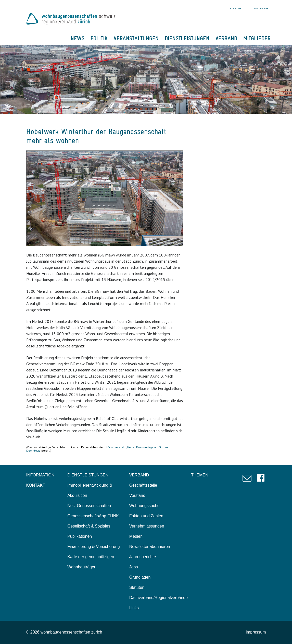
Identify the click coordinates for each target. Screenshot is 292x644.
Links (134, 608)
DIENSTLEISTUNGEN (187, 38)
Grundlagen (140, 577)
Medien (136, 536)
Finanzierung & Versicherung (93, 547)
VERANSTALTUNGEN (136, 38)
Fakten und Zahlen (146, 516)
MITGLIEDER (257, 38)
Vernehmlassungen (147, 526)
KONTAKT (36, 485)
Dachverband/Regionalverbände (159, 598)
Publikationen (80, 536)
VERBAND (226, 38)
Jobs (134, 567)
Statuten (137, 587)
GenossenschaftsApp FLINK (93, 516)
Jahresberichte (143, 557)
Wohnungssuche (144, 506)
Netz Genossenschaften (89, 506)
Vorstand (137, 495)
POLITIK (99, 38)
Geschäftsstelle (143, 485)
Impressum (256, 632)
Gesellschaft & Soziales (89, 526)
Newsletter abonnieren (150, 547)
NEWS (78, 38)
